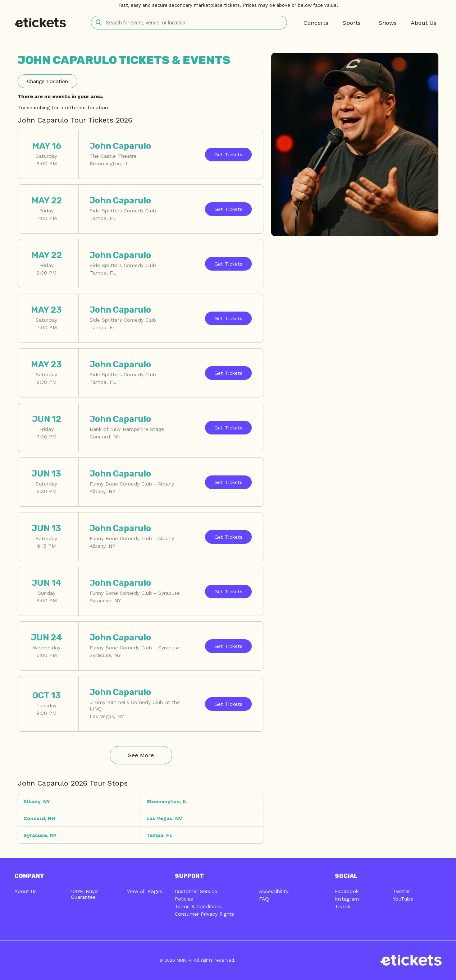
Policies (184, 899)
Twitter (401, 891)
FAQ (264, 899)
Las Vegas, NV (164, 818)
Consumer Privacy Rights (204, 914)
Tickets (228, 155)
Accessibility (274, 891)
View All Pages (145, 891)
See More (141, 755)
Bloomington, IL (167, 801)
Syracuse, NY (40, 835)
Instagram (347, 899)
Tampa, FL (159, 835)
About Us (26, 891)
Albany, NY (37, 801)
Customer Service (196, 891)
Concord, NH (39, 818)
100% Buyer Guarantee (85, 894)
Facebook (347, 891)
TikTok (343, 906)
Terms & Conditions (198, 906)
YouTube (403, 899)
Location (47, 81)
